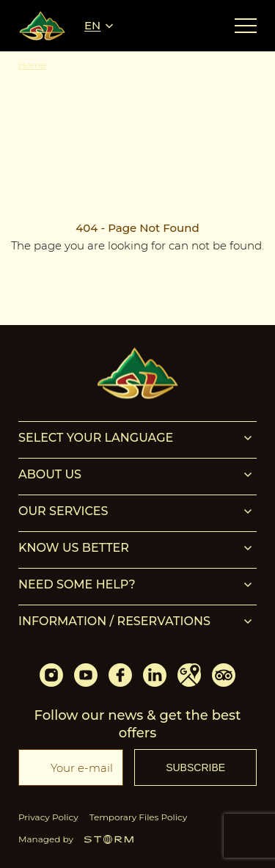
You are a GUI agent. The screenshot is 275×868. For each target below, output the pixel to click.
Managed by (76, 839)
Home (32, 65)
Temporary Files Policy (139, 817)
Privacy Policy (48, 817)
